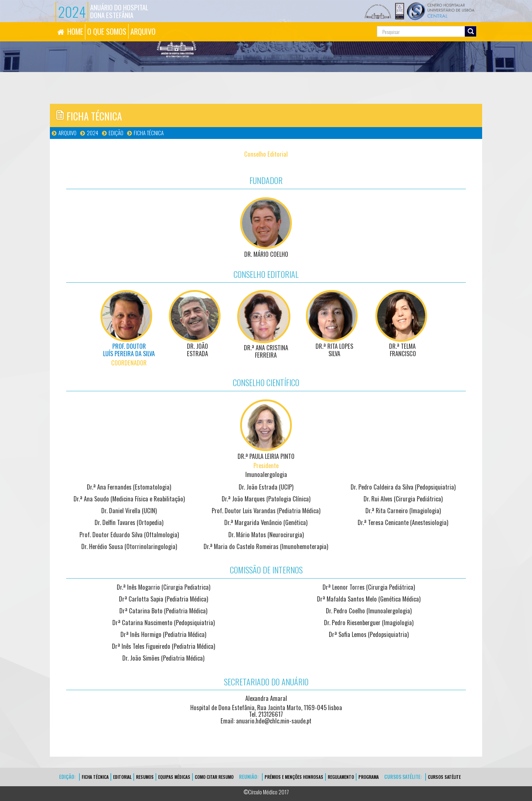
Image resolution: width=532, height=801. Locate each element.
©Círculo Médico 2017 (266, 792)
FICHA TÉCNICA (149, 133)
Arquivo (67, 133)
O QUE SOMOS (107, 31)
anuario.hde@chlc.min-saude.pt (274, 721)
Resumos (145, 777)
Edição (116, 133)
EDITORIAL (122, 777)
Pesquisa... (344, 22)
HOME (75, 31)
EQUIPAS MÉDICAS (174, 777)
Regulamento (341, 777)
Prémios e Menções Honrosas (294, 777)
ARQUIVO (143, 31)
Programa (369, 777)
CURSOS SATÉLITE (444, 777)
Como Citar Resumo (214, 777)
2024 (93, 133)
